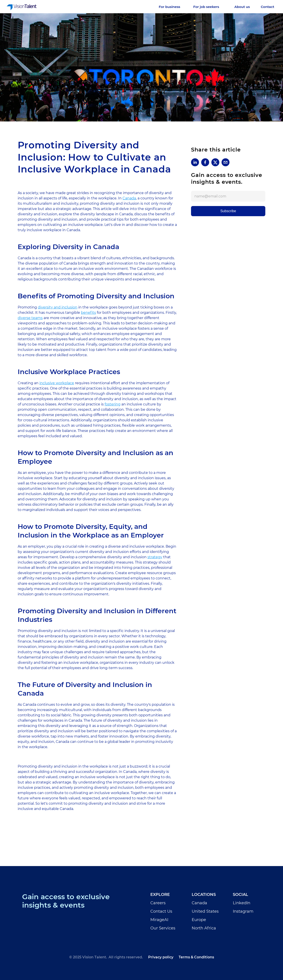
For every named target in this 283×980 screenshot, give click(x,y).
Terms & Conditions (196, 957)
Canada (129, 198)
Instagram (243, 911)
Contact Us (161, 911)
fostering (113, 404)
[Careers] (242, 7)
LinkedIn (242, 903)
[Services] (173, 7)
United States (205, 911)
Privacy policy (161, 957)
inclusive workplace (57, 383)
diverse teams (30, 318)
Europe (199, 920)
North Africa (204, 928)
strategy (155, 557)
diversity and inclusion (58, 307)
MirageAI (159, 920)
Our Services (163, 928)
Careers (158, 903)
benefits (88, 313)
